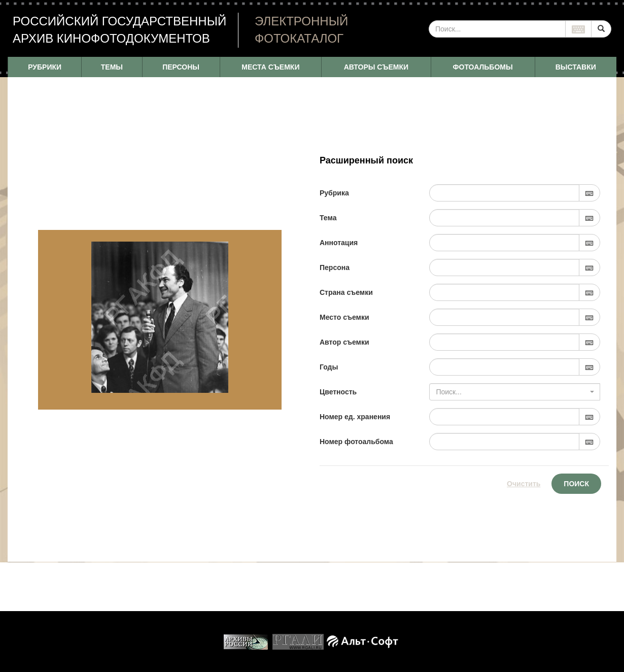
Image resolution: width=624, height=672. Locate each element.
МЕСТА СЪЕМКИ (270, 67)
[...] (497, 29)
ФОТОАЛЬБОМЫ (483, 67)
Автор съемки (344, 342)
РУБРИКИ (45, 67)
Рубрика (334, 193)
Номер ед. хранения (355, 417)
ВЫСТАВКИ (576, 67)
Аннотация (339, 243)
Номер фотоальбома (356, 442)
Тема (328, 218)
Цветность (338, 392)
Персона (335, 267)
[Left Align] (601, 29)
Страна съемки (346, 292)
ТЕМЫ (112, 67)
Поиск (576, 484)
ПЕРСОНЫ (181, 67)
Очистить (524, 484)
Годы (329, 367)
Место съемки (344, 317)
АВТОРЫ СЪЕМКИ (376, 67)
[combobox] (515, 392)
